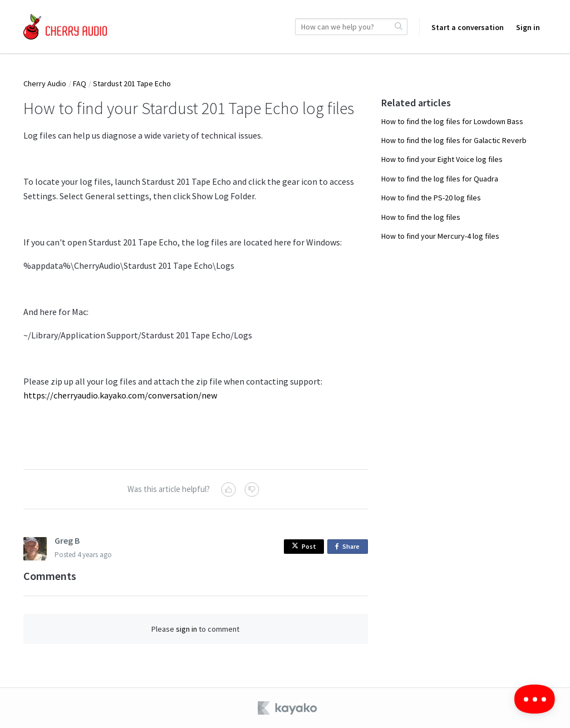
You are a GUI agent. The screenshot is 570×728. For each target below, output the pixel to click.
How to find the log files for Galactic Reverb (454, 140)
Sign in (528, 27)
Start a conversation (468, 27)
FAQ (80, 83)
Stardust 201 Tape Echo (132, 83)
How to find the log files (421, 217)
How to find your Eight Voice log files (442, 159)
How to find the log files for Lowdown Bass (452, 121)
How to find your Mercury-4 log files (440, 236)
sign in (186, 629)
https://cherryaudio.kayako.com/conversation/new (120, 395)
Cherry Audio (45, 83)
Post (304, 546)
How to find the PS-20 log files (431, 198)
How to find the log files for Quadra (440, 179)
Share (349, 547)
